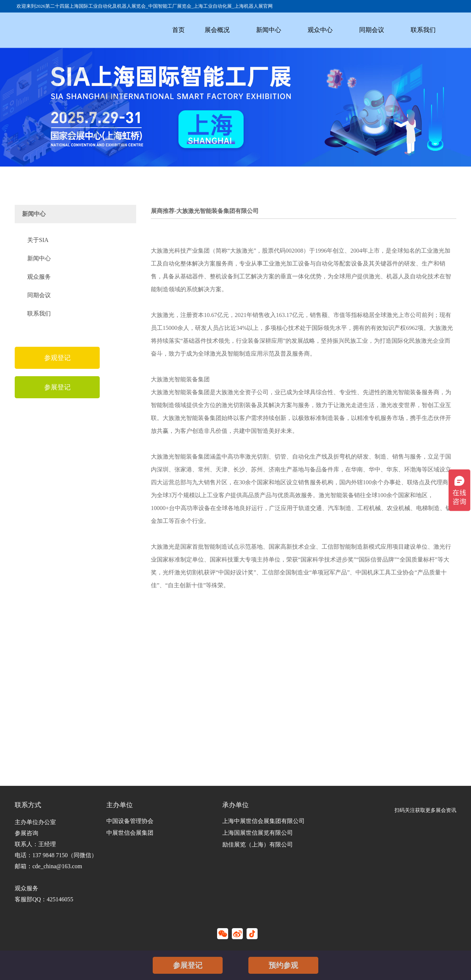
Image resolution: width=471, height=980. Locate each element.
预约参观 (283, 965)
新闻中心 (269, 30)
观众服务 (39, 277)
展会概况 (217, 30)
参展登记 (188, 965)
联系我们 (423, 30)
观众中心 (320, 30)
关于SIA (38, 240)
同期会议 (372, 30)
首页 (178, 30)
